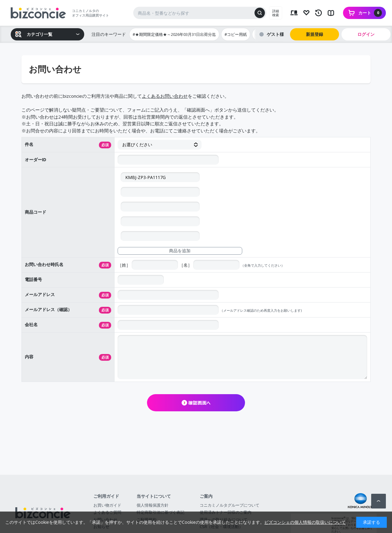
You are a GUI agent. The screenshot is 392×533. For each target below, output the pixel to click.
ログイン (366, 34)
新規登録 (315, 34)
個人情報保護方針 (153, 505)
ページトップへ (379, 501)
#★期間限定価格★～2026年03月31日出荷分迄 (174, 34)
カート (370, 13)
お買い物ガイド (107, 505)
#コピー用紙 (236, 34)
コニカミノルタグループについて (230, 505)
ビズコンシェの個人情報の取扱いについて (305, 522)
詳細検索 (276, 13)
